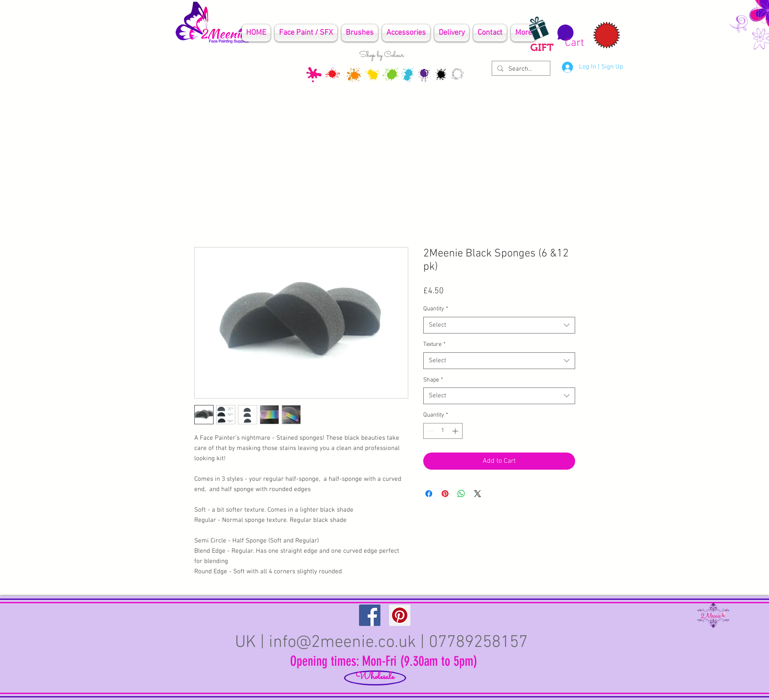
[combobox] (499, 325)
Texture (434, 344)
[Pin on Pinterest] (445, 494)
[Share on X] (478, 494)
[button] (569, 36)
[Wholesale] (375, 678)
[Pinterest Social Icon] (400, 615)
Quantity (436, 309)
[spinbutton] (443, 431)
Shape (433, 380)
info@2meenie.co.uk (342, 643)
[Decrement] (430, 431)
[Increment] (456, 431)
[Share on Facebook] (429, 494)
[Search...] (520, 69)
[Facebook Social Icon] (370, 615)
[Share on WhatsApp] (461, 494)
